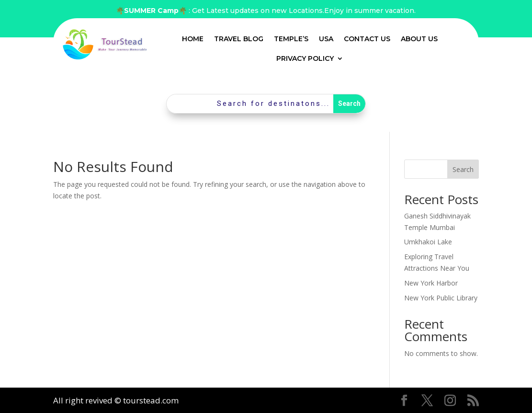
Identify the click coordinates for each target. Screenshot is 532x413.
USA (326, 39)
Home (193, 39)
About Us (419, 39)
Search (463, 169)
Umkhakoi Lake (428, 242)
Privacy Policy (305, 58)
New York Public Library (441, 298)
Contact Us (367, 39)
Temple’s (291, 39)
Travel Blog (239, 39)
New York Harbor (431, 283)
